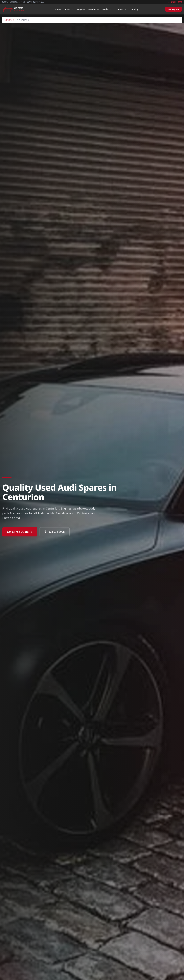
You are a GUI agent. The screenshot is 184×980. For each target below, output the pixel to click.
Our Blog (134, 9)
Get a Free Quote (20, 532)
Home (58, 9)
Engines (81, 9)
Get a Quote (174, 9)
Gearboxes (94, 9)
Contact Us (121, 9)
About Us (69, 9)
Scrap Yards (10, 20)
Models (107, 9)
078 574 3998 (175, 2)
